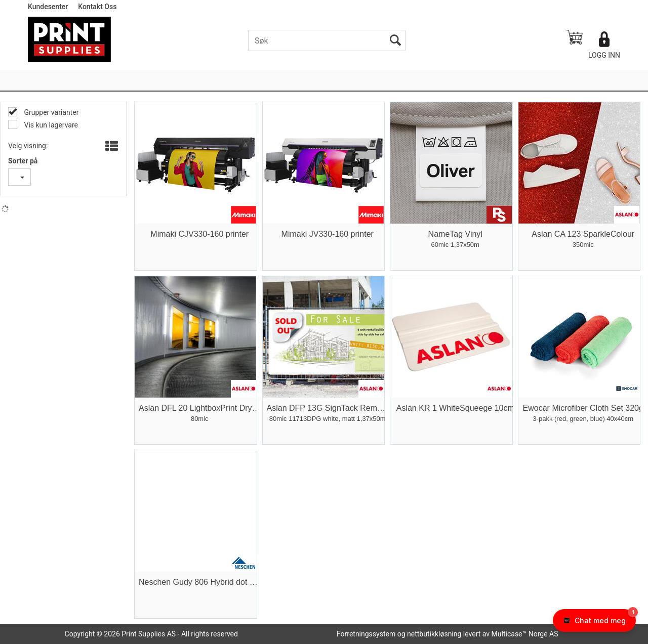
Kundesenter (48, 7)
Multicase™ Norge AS (525, 634)
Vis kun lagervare (50, 125)
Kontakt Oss (97, 7)
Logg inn (604, 55)
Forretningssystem (366, 634)
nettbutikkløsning (434, 634)
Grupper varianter (50, 112)
